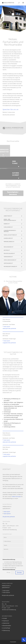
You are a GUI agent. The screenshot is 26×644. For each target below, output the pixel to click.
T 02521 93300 (6, 327)
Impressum (6, 621)
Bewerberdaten (7, 626)
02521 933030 (7, 514)
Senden (19, 573)
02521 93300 (7, 512)
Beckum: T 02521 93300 (9, 112)
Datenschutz (6, 623)
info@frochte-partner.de (9, 115)
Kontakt (5, 618)
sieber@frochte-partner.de (9, 329)
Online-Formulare (16, 497)
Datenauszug (6, 630)
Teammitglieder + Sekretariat (13, 193)
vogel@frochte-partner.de (9, 343)
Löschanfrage (6, 628)
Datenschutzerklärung (9, 570)
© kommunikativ (13, 642)
